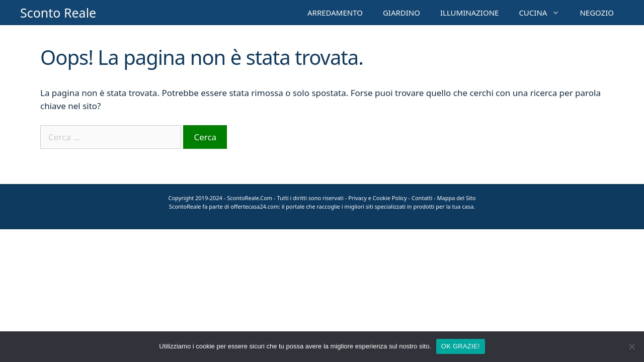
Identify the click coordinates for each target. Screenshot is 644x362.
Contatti (422, 198)
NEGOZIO (597, 13)
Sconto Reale (58, 13)
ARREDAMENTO (335, 13)
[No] (631, 346)
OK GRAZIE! (461, 346)
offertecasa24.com (255, 206)
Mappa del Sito (457, 198)
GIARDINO (401, 13)
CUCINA (544, 13)
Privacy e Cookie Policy (378, 198)
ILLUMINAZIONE (469, 13)
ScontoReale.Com (250, 198)
